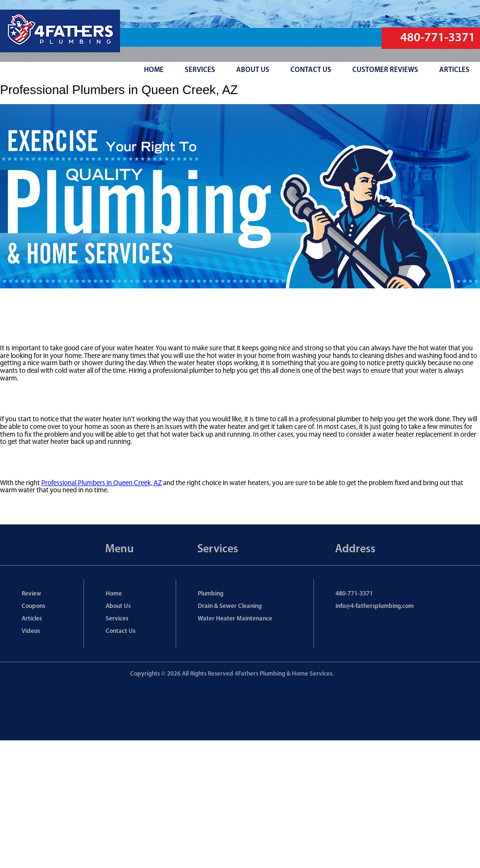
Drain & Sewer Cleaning (230, 606)
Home (114, 594)
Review (31, 594)
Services (117, 619)
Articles (32, 619)
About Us (118, 606)
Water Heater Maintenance (235, 619)
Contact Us (120, 631)
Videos (31, 631)
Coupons (33, 606)
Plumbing (210, 594)
